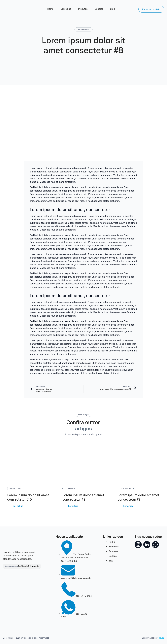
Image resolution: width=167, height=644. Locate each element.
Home (50, 9)
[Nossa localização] (76, 558)
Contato (99, 9)
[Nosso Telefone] (77, 596)
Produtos (83, 9)
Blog (112, 9)
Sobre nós (66, 9)
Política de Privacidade (29, 566)
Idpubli (161, 638)
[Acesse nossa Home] (13, 9)
